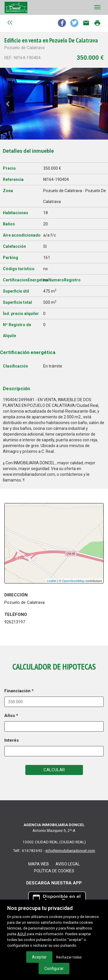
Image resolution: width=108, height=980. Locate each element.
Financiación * (19, 691)
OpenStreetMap (73, 581)
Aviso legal (68, 864)
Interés (12, 740)
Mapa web (39, 864)
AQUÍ (22, 934)
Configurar (54, 969)
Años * (11, 716)
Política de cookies (54, 871)
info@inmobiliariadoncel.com (70, 851)
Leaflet (52, 581)
